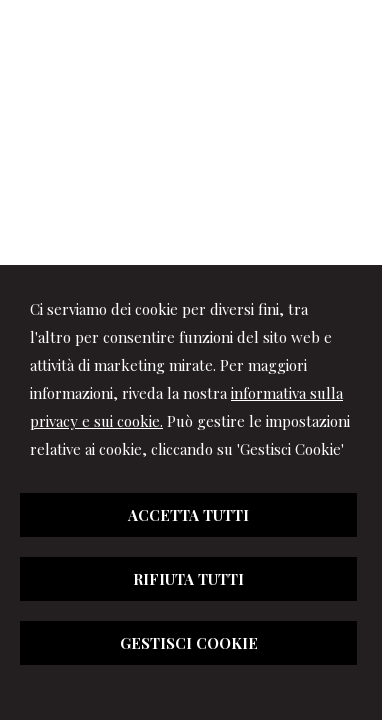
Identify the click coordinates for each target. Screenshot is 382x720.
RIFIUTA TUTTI (188, 579)
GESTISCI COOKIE (189, 643)
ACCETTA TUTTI (188, 515)
